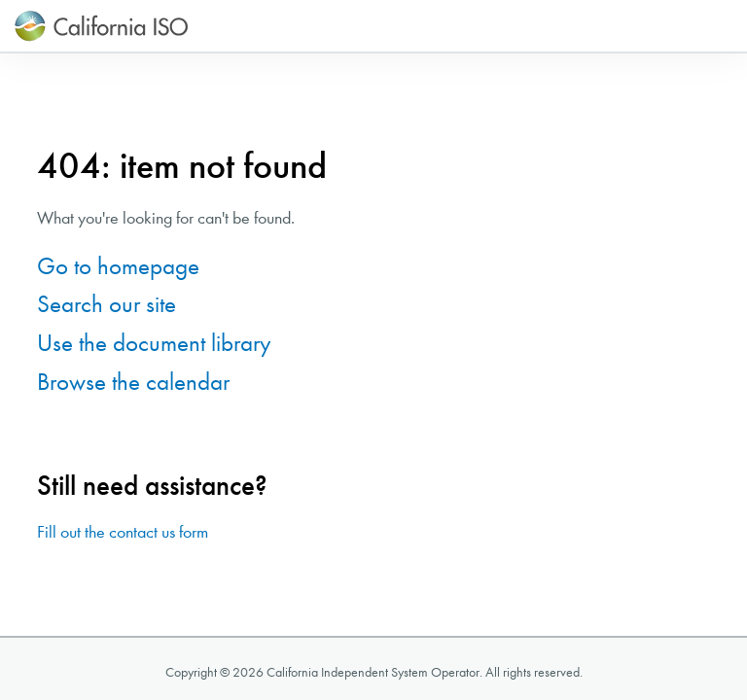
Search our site (107, 304)
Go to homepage (118, 266)
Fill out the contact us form (123, 532)
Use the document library (154, 343)
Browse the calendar (133, 382)
